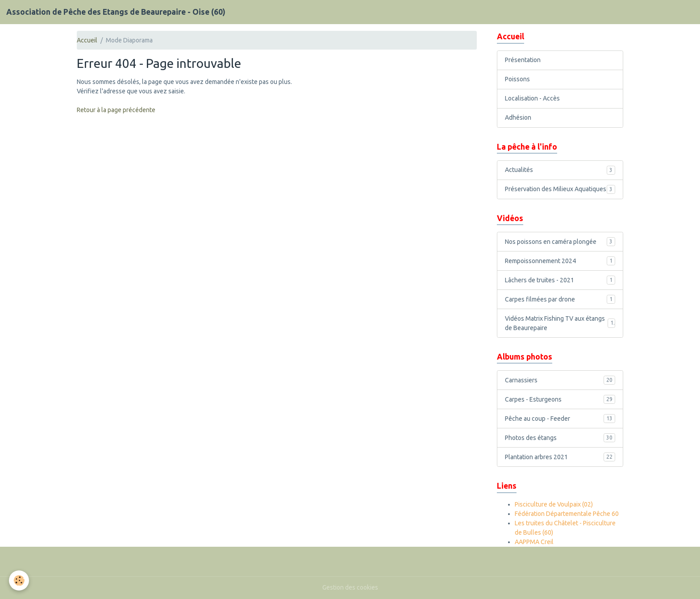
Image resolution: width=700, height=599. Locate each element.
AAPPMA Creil (534, 542)
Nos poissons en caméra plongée (560, 242)
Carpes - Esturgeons (560, 399)
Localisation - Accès (532, 98)
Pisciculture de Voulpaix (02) (554, 504)
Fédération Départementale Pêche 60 (567, 514)
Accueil (87, 40)
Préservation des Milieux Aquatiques (560, 189)
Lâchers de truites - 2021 (560, 280)
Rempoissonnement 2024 (560, 261)
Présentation (523, 60)
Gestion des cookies (350, 587)
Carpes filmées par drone (560, 299)
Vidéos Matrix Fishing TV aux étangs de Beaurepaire (560, 323)
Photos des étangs (560, 438)
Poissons (517, 79)
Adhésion (518, 117)
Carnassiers (560, 380)
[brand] (116, 12)
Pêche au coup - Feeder (560, 419)
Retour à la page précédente (116, 110)
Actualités (560, 170)
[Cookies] (19, 580)
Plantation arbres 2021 (560, 457)
